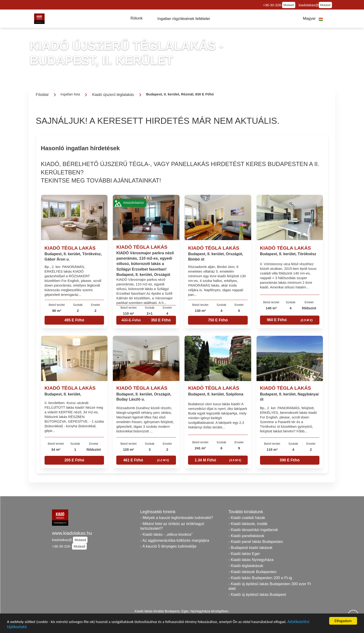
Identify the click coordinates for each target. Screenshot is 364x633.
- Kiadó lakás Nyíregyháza (251, 560)
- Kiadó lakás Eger (244, 554)
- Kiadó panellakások (246, 536)
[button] (136, 18)
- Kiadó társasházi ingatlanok (253, 530)
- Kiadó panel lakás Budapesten (256, 542)
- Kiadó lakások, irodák (248, 524)
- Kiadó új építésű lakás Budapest (257, 595)
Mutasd (289, 5)
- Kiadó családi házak (247, 518)
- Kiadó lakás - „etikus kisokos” (166, 534)
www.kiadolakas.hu (72, 533)
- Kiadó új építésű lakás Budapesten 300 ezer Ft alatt (270, 586)
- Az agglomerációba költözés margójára (175, 540)
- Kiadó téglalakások (246, 566)
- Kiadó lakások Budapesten (252, 572)
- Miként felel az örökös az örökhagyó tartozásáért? (172, 526)
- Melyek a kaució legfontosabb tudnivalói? (177, 518)
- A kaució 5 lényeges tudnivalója (168, 546)
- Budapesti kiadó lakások (250, 548)
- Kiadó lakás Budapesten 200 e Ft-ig (260, 578)
